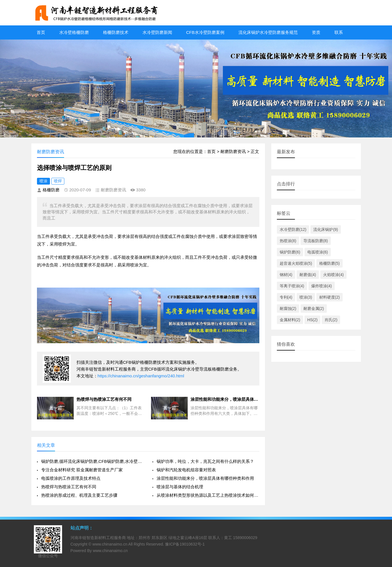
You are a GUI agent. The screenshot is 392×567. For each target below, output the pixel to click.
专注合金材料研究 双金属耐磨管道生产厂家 (82, 470)
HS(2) (313, 320)
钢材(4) (286, 275)
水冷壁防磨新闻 (157, 32)
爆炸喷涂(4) (322, 286)
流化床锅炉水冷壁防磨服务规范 (268, 32)
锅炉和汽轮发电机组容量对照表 (186, 470)
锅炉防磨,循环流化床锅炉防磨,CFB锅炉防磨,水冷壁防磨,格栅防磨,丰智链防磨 (92, 461)
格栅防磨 (51, 190)
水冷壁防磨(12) (293, 229)
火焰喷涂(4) (333, 275)
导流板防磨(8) (316, 241)
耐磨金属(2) (314, 308)
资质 (316, 32)
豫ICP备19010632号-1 (185, 544)
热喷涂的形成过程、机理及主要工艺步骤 (79, 495)
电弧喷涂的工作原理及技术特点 (71, 478)
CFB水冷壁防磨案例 (205, 32)
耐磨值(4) (308, 275)
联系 (339, 32)
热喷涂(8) (288, 241)
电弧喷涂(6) (318, 252)
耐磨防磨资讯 (233, 151)
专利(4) (286, 297)
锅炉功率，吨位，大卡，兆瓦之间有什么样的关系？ (205, 461)
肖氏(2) (331, 320)
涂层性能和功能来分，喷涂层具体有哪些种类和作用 (205, 478)
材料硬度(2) (329, 297)
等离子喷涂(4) (292, 286)
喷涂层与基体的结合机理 (180, 487)
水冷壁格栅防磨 (74, 32)
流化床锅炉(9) (326, 229)
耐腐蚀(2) (288, 308)
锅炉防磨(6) (290, 252)
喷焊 (58, 181)
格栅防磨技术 (116, 32)
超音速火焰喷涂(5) (296, 263)
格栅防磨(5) (329, 263)
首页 (41, 32)
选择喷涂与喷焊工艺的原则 (74, 168)
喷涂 (43, 181)
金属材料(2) (290, 320)
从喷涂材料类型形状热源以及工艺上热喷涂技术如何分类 (208, 495)
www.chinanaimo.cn (110, 544)
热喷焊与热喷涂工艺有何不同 (69, 487)
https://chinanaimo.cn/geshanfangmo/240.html (141, 376)
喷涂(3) (306, 297)
